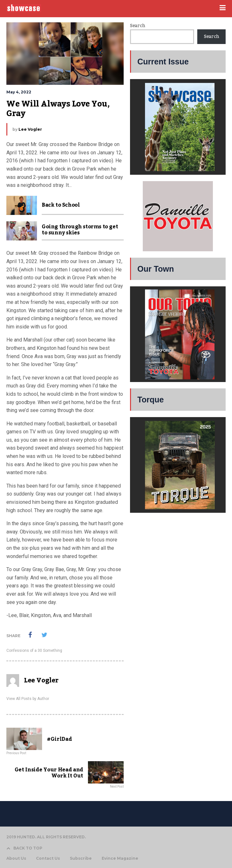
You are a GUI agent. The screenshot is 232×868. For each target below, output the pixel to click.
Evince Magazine (120, 858)
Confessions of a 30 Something (34, 651)
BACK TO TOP (24, 848)
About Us (16, 858)
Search (138, 26)
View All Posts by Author (28, 699)
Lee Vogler (30, 129)
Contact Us (48, 858)
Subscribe (81, 858)
